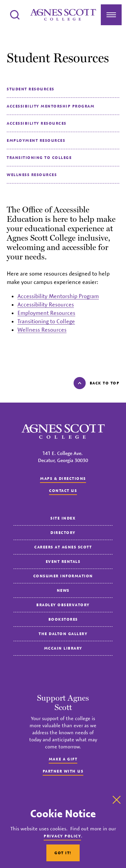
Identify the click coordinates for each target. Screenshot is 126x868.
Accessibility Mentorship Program (51, 106)
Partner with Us (63, 771)
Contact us (63, 490)
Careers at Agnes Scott (63, 547)
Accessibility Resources (37, 123)
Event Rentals (63, 561)
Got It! (63, 853)
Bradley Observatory (63, 605)
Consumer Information (63, 576)
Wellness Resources (32, 175)
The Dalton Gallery (63, 634)
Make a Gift (63, 759)
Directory (63, 532)
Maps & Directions (63, 478)
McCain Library (63, 648)
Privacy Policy (62, 836)
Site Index (63, 518)
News (63, 590)
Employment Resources (36, 140)
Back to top (97, 383)
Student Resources (31, 89)
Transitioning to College (39, 157)
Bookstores (63, 619)
